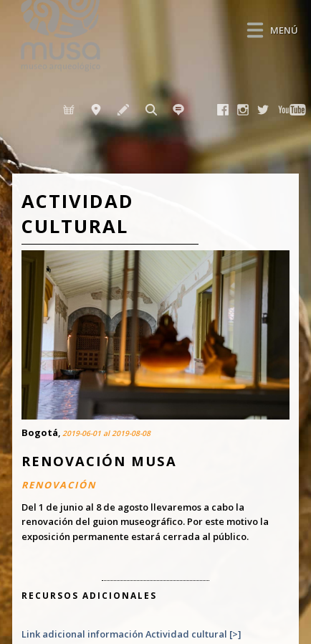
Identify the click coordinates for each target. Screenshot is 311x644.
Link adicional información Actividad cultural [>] (131, 634)
